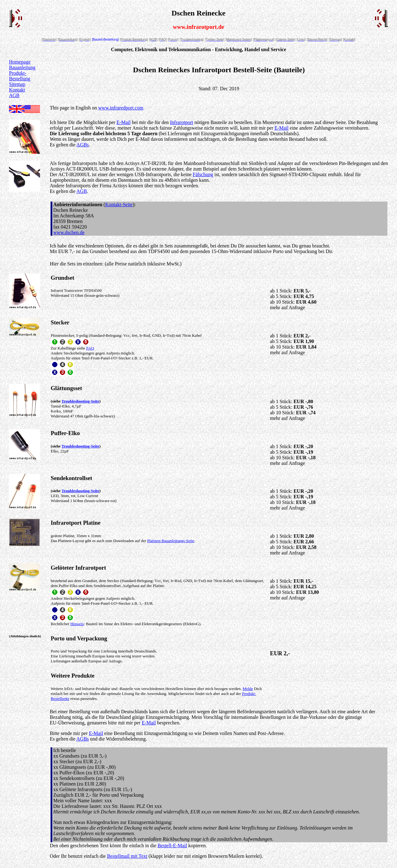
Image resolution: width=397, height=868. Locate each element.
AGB (14, 95)
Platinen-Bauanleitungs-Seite (171, 541)
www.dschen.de (69, 232)
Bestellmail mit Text (127, 856)
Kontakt (17, 90)
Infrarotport (182, 122)
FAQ (90, 348)
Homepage (20, 62)
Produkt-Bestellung (20, 76)
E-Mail (124, 122)
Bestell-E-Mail (172, 846)
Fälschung (203, 174)
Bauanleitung (22, 67)
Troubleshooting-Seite (80, 401)
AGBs (83, 145)
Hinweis (77, 624)
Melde (248, 689)
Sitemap (17, 84)
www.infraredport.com (121, 108)
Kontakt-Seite (119, 205)
